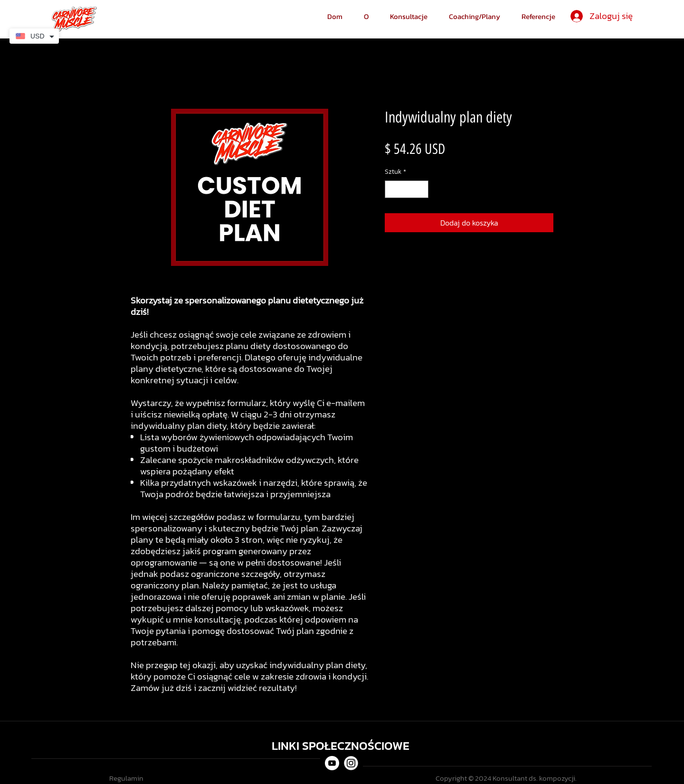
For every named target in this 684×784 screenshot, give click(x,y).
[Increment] (421, 189)
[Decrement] (392, 189)
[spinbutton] (407, 189)
